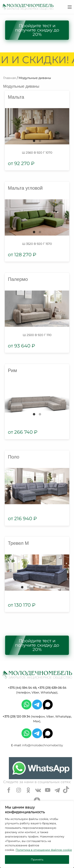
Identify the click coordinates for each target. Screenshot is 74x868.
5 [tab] (46, 587)
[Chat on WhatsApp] (40, 768)
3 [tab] (34, 587)
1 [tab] (34, 141)
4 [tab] (40, 587)
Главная (10, 78)
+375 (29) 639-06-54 (52, 688)
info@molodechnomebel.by (43, 745)
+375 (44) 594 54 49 (22, 688)
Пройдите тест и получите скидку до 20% (37, 30)
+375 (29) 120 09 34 (16, 716)
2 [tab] (40, 141)
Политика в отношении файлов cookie (44, 850)
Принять (37, 860)
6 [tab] (52, 587)
